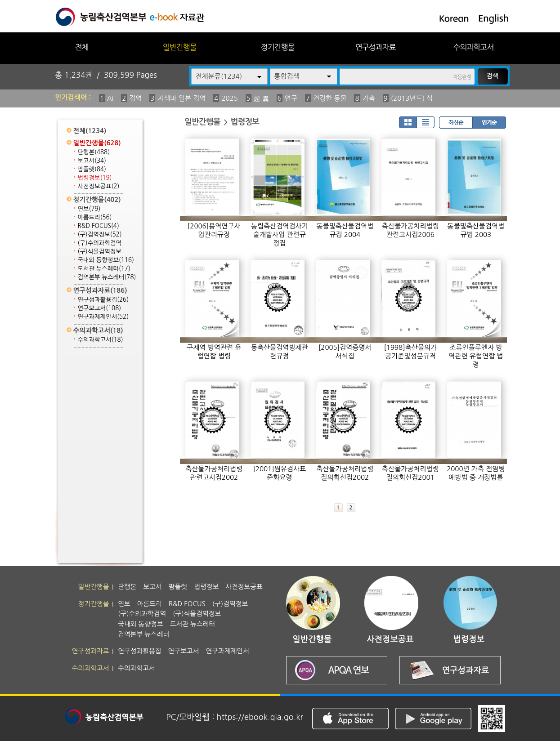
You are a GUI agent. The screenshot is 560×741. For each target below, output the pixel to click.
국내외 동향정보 (106, 260)
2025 (229, 98)
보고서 (92, 161)
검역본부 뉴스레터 (107, 277)
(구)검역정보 (100, 234)
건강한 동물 (330, 98)
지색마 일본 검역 (181, 98)
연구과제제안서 (103, 317)
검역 (135, 98)
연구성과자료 (376, 47)
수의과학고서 (474, 47)
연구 (291, 98)
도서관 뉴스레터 (104, 269)
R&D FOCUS (99, 226)
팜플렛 (92, 169)
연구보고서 (100, 308)
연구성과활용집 (103, 300)
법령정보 (95, 178)
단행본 (94, 152)
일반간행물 (180, 47)
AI (110, 98)
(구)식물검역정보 (100, 252)
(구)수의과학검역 (100, 243)
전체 (81, 47)
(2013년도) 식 (412, 98)
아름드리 (95, 217)
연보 (89, 209)
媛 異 (261, 99)
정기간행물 (278, 47)
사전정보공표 (99, 186)
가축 (369, 98)
